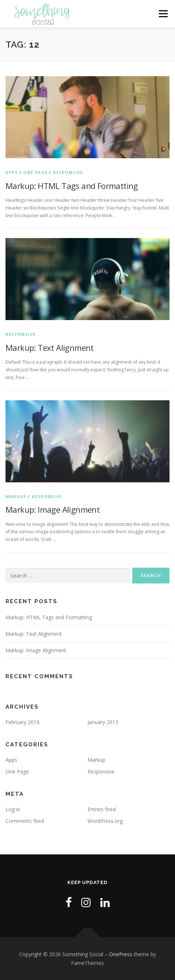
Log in (13, 809)
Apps (12, 172)
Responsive (68, 172)
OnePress (121, 954)
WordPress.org (105, 821)
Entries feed (102, 809)
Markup (16, 496)
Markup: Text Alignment (50, 348)
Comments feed (25, 821)
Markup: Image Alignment (53, 509)
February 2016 (23, 722)
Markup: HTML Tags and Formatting (72, 186)
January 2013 (103, 722)
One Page (35, 172)
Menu (163, 14)
